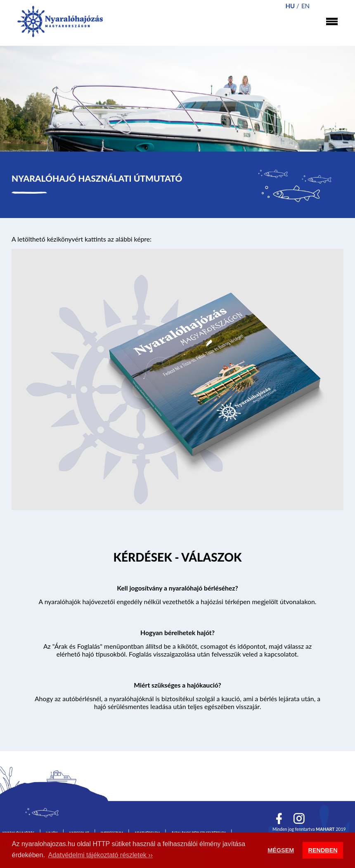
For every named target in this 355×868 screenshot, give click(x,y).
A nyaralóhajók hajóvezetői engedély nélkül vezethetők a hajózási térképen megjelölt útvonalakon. (178, 601)
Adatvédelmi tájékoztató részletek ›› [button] (101, 855)
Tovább (177, 559)
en (305, 6)
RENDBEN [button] (323, 850)
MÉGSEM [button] (281, 850)
